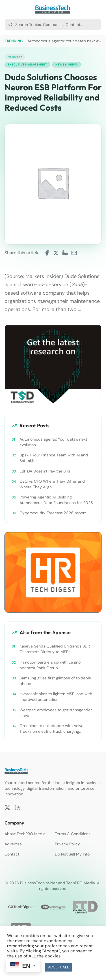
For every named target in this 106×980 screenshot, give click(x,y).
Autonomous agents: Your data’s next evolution (53, 442)
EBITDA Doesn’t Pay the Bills (45, 471)
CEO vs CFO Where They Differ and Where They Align (52, 484)
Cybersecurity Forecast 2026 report (53, 513)
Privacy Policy (67, 844)
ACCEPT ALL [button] (59, 967)
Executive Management (27, 64)
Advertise (13, 844)
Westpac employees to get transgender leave (56, 713)
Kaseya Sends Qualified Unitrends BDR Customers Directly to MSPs (55, 649)
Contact (12, 854)
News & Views (67, 64)
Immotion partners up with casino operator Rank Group (50, 665)
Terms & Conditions (73, 834)
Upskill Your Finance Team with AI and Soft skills (54, 458)
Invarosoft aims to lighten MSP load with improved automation (56, 697)
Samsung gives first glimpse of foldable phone (55, 681)
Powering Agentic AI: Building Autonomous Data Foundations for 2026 (56, 500)
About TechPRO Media (25, 834)
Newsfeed (15, 57)
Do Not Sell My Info (72, 854)
